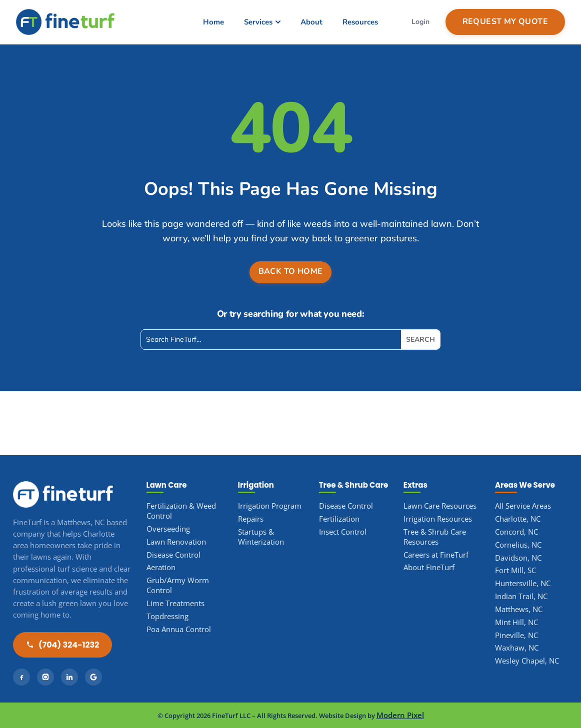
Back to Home (291, 271)
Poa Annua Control (179, 629)
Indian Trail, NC (521, 596)
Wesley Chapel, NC (527, 661)
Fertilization (339, 519)
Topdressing (167, 616)
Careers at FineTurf (436, 555)
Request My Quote (505, 21)
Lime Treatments (175, 603)
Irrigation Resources (438, 519)
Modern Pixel (400, 715)
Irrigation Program (270, 506)
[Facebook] (21, 677)
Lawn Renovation (176, 542)
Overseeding (168, 529)
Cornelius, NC (518, 545)
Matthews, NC (519, 609)
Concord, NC (516, 532)
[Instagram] (45, 677)
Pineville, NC (516, 635)
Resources (360, 22)
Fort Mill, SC (515, 570)
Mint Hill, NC (516, 622)
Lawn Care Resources (440, 506)
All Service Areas (523, 506)
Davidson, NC (518, 558)
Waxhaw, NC (517, 648)
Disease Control (173, 555)
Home (213, 22)
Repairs (251, 519)
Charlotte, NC (518, 519)
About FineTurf (429, 567)
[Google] (93, 677)
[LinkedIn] (69, 677)
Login (420, 22)
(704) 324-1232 (62, 645)
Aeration (161, 567)
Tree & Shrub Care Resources (435, 537)
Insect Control (343, 532)
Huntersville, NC (523, 583)
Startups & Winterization (261, 537)
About (311, 22)
